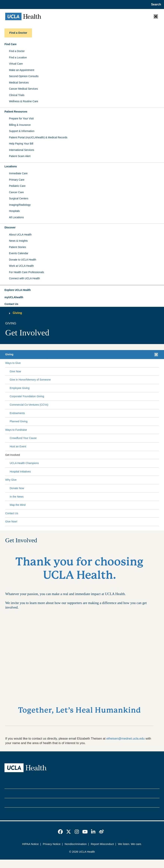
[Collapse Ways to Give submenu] (158, 363)
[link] (60, 832)
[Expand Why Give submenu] (87, 480)
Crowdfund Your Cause (23, 438)
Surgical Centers (19, 198)
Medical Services (19, 83)
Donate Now (17, 488)
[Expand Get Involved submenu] (89, 455)
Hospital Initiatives (20, 472)
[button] (82, 290)
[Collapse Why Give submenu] (158, 480)
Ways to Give (13, 363)
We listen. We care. (130, 844)
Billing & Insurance (20, 125)
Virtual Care (16, 64)
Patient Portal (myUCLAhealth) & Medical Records (38, 137)
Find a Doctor (17, 51)
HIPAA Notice (31, 844)
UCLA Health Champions (24, 463)
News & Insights (18, 241)
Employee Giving (20, 388)
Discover (10, 227)
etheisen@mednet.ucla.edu (125, 739)
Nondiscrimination (76, 844)
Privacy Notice (52, 844)
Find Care (11, 44)
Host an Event (18, 446)
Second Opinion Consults (24, 76)
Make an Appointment (22, 70)
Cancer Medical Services (23, 89)
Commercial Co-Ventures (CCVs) (29, 405)
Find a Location (18, 57)
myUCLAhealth (14, 297)
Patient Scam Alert (20, 156)
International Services (22, 150)
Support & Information (22, 131)
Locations (11, 166)
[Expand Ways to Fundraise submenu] (92, 430)
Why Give (11, 480)
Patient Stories (17, 247)
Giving (17, 313)
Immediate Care (18, 173)
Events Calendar (19, 253)
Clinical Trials (17, 95)
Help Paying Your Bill (21, 144)
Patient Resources (16, 112)
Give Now (15, 371)
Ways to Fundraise (16, 430)
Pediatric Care (17, 186)
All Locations (16, 217)
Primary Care (17, 180)
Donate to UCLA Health (23, 260)
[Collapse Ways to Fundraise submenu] (158, 430)
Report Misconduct (102, 844)
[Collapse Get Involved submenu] (158, 455)
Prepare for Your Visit (21, 118)
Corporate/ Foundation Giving (27, 396)
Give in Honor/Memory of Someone (30, 380)
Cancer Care (16, 192)
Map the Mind (18, 505)
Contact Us (11, 304)
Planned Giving (19, 421)
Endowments (17, 413)
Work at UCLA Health (21, 266)
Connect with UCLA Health (24, 278)
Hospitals (14, 211)
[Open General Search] (155, 4)
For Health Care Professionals (27, 272)
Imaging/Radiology (20, 205)
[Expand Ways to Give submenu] (89, 363)
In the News (17, 497)
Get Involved (13, 455)
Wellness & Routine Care (24, 101)
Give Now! (11, 522)
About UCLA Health (20, 235)
